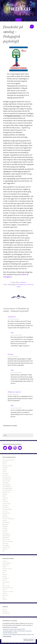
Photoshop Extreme (8, 588)
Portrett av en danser (8, 591)
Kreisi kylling (6, 582)
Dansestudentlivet (7, 466)
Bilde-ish (5, 462)
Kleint (4, 496)
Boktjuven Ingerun (14, 392)
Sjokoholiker (6, 538)
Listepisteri (5, 505)
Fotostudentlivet (7, 477)
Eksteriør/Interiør (7, 569)
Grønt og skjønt (7, 485)
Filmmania (5, 475)
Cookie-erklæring (7, 636)
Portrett (5, 589)
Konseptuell (6, 578)
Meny (18, 20)
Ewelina (11, 354)
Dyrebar (5, 469)
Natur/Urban (6, 586)
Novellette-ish (6, 613)
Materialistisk (6, 513)
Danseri (5, 464)
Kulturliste (5, 502)
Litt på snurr (6, 507)
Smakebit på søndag (8, 541)
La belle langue (6, 504)
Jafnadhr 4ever (6, 492)
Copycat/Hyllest (7, 563)
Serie (4, 597)
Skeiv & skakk (6, 539)
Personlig (5, 530)
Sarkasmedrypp (7, 536)
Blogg (10, 285)
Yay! (4, 551)
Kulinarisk (5, 498)
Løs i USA (5, 511)
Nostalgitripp (6, 522)
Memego (5, 515)
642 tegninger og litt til (8, 460)
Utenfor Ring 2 (6, 547)
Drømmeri (5, 468)
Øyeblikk (5, 528)
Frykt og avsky (6, 481)
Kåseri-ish (5, 611)
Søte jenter (5, 543)
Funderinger (6, 483)
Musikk (5, 520)
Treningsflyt (6, 545)
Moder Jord (5, 517)
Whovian (5, 549)
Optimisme (5, 524)
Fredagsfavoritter (7, 479)
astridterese (12, 317)
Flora (4, 573)
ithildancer (23, 282)
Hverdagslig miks (7, 486)
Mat (4, 584)
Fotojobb (5, 574)
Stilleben (5, 599)
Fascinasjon (6, 473)
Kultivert (5, 500)
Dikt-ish (5, 609)
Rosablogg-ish (6, 534)
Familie (4, 471)
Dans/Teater (6, 565)
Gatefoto (5, 576)
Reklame (5, 593)
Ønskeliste (5, 526)
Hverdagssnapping (7, 488)
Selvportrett (6, 595)
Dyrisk (4, 567)
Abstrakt (5, 561)
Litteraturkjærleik (21, 285)
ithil (12, 333)
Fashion (5, 571)
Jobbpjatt (5, 494)
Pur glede (5, 532)
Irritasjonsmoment (7, 490)
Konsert (5, 580)
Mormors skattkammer (9, 519)
